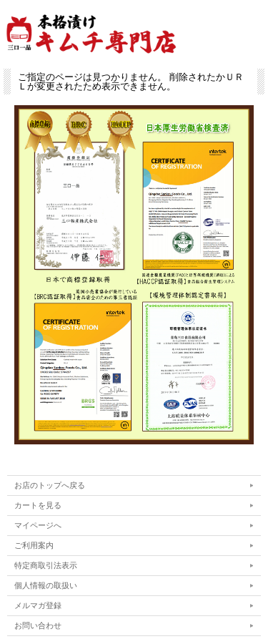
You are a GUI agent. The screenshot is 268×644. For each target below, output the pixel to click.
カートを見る (38, 505)
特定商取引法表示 (46, 565)
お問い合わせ (38, 625)
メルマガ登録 (38, 605)
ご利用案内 (34, 545)
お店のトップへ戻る (50, 485)
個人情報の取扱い (46, 585)
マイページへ (38, 525)
